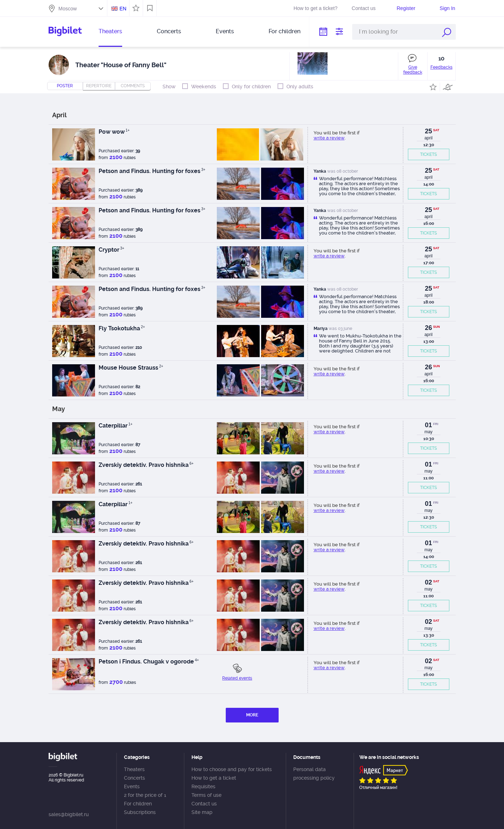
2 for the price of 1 (145, 795)
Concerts (169, 31)
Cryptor (111, 250)
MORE (252, 715)
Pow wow (114, 132)
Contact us (364, 8)
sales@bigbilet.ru (69, 814)
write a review (329, 138)
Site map (202, 812)
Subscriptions (140, 812)
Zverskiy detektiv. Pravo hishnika (146, 465)
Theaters (110, 31)
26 (428, 328)
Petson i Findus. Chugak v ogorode (149, 662)
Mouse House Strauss (131, 368)
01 (428, 425)
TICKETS (428, 154)
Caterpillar (116, 426)
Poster (65, 86)
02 (428, 582)
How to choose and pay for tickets (232, 769)
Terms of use (206, 795)
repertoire (99, 86)
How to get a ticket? (316, 8)
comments (133, 86)
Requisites (203, 786)
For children (285, 31)
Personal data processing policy (314, 774)
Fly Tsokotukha (122, 328)
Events (225, 31)
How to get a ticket (214, 778)
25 (428, 131)
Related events (237, 678)
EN (123, 9)
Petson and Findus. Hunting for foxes (152, 171)
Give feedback (413, 70)
